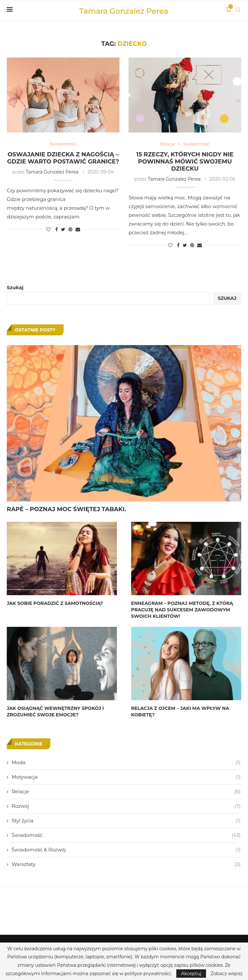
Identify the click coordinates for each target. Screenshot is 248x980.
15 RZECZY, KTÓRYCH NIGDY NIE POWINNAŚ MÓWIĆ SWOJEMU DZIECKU (185, 162)
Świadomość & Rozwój (126, 849)
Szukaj (15, 287)
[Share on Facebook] (57, 229)
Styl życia (126, 820)
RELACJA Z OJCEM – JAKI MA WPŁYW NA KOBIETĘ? (180, 711)
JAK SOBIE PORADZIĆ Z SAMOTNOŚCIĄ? (55, 604)
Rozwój (126, 806)
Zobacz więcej (226, 974)
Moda (126, 762)
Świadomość (126, 835)
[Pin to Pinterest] (70, 229)
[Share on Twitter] (63, 229)
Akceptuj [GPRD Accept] (191, 974)
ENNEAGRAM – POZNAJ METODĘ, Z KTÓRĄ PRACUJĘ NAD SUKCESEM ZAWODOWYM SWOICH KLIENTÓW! (182, 610)
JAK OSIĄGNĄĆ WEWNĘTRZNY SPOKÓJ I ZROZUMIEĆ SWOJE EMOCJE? (55, 711)
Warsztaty (126, 864)
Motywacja (126, 777)
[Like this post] (48, 229)
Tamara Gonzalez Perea (52, 172)
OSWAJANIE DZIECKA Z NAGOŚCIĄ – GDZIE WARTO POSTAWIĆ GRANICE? (63, 158)
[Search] (238, 10)
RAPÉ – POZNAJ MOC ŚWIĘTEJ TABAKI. (67, 509)
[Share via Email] (78, 229)
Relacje (126, 791)
